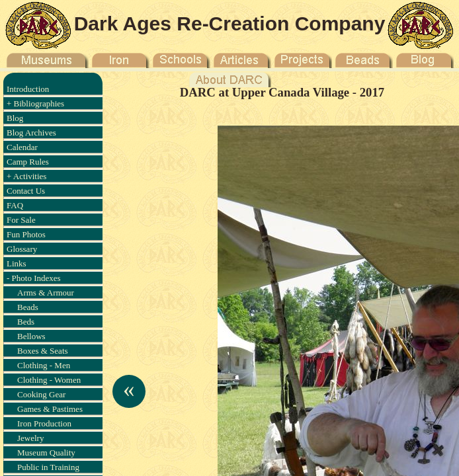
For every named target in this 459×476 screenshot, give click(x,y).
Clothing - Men (44, 365)
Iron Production (44, 423)
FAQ (15, 205)
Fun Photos (26, 234)
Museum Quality (46, 453)
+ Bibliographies (35, 103)
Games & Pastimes (50, 409)
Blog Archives (31, 133)
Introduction (28, 89)
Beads (28, 307)
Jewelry (30, 438)
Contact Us (26, 191)
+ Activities (26, 176)
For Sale (21, 220)
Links (17, 263)
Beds (26, 322)
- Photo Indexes (34, 278)
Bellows (31, 336)
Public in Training (48, 467)
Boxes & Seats (43, 351)
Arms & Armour (46, 293)
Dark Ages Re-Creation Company (230, 23)
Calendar (22, 147)
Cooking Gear (41, 394)
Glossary (22, 249)
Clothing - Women (49, 380)
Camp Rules (28, 162)
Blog (15, 118)
